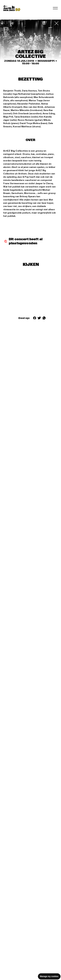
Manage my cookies (49, 976)
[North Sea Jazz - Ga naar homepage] (12, 8)
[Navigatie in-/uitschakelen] (55, 8)
